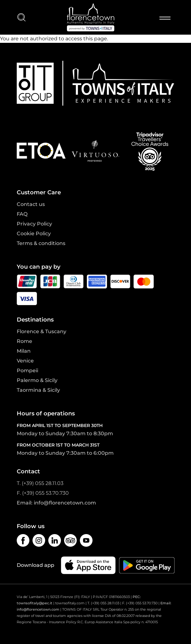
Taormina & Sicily (38, 390)
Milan (24, 351)
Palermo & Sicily (37, 380)
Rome (24, 341)
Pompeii (27, 370)
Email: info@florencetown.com (56, 503)
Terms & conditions (41, 243)
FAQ (22, 214)
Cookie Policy (34, 234)
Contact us (31, 204)
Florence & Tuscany (42, 331)
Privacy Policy (34, 224)
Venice (25, 361)
